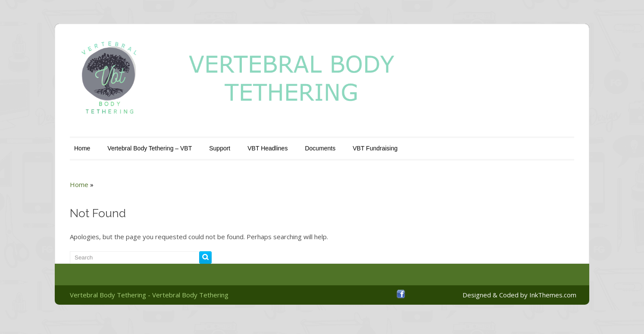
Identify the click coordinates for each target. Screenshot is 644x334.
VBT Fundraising (375, 148)
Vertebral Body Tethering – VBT (150, 148)
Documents (320, 148)
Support (220, 148)
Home (82, 148)
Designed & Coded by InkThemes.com (519, 295)
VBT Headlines (267, 148)
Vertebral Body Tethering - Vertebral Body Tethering (149, 295)
